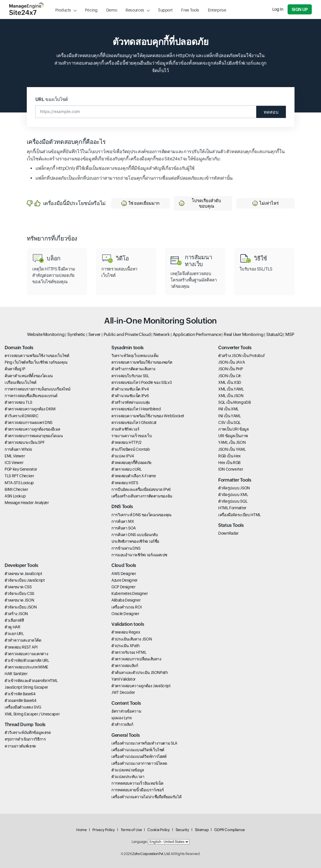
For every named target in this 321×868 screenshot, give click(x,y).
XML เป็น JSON (231, 396)
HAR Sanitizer (16, 674)
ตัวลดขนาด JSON (19, 600)
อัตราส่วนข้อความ (126, 711)
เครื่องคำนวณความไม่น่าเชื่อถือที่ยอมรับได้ (146, 797)
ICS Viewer (14, 463)
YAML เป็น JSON (232, 442)
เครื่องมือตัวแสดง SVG (23, 707)
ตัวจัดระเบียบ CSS (19, 593)
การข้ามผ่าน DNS (126, 548)
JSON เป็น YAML (232, 449)
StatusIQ (274, 334)
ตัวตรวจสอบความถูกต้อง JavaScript (141, 686)
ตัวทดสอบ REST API (21, 647)
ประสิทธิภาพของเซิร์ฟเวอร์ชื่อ (135, 542)
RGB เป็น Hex (229, 456)
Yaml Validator (124, 679)
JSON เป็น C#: (230, 376)
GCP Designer (124, 587)
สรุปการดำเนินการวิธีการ (25, 739)
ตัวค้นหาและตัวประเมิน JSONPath (140, 672)
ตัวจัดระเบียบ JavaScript (25, 580)
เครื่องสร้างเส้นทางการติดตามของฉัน (142, 496)
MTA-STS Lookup (19, 483)
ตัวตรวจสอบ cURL (127, 469)
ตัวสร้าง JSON (16, 614)
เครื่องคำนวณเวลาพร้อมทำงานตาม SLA (144, 743)
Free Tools (190, 10)
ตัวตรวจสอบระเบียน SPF (25, 442)
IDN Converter (231, 469)
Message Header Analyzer (27, 503)
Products (63, 10)
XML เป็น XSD (230, 382)
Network (162, 334)
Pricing (91, 10)
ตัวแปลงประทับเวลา (128, 777)
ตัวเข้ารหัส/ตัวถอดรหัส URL (27, 660)
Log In (278, 9)
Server (95, 334)
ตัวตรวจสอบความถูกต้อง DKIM (30, 409)
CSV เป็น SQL (229, 422)
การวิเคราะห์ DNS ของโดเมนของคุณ (141, 515)
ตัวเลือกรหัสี (14, 620)
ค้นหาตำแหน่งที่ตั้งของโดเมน (29, 376)
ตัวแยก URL (14, 634)
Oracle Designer (125, 614)
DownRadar (228, 533)
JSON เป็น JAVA (231, 362)
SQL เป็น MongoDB (235, 402)
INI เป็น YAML (230, 416)
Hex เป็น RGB (229, 463)
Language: (140, 842)
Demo (112, 10)
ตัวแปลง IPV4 (123, 456)
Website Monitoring (46, 334)
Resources (135, 10)
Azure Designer (125, 580)
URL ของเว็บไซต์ (52, 99)
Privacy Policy (104, 830)
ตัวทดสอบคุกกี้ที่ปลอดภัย (131, 463)
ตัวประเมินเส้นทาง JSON (132, 639)
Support (165, 10)
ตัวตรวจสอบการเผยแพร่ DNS (29, 422)
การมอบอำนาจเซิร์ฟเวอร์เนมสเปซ (139, 555)
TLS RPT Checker (19, 476)
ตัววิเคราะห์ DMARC (22, 416)
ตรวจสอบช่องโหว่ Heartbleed (136, 409)
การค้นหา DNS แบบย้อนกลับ (135, 535)
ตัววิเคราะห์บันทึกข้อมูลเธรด (28, 732)
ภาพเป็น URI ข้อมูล (233, 429)
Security (182, 830)
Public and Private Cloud (127, 334)
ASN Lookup (15, 496)
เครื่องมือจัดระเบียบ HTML (240, 515)
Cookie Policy (158, 830)
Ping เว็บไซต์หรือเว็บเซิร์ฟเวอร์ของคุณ (36, 362)
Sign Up (300, 9)
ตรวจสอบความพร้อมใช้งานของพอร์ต (142, 362)
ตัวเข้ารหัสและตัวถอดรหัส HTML (31, 681)
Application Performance (197, 334)
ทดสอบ (271, 112)
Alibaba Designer (126, 600)
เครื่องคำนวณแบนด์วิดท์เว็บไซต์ (138, 750)
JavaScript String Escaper (26, 687)
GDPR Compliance (229, 830)
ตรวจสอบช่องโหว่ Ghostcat (134, 422)
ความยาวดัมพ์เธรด (20, 746)
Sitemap (202, 830)
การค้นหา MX (123, 521)
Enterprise (217, 10)
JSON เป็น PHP (231, 369)
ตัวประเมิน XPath (126, 646)
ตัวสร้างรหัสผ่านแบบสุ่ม (131, 402)
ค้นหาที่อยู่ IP (15, 369)
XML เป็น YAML (231, 389)
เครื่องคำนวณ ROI (127, 607)
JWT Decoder (123, 692)
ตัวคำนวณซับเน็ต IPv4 (130, 389)
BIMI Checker (16, 489)
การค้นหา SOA (124, 528)
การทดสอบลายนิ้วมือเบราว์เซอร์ (137, 790)
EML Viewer (15, 456)
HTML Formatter (232, 508)
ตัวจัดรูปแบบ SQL (233, 501)
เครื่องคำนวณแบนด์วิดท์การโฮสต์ (139, 757)
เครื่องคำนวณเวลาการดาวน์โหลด (139, 763)
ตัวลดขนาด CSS (18, 587)
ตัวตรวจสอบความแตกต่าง (26, 654)
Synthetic (76, 334)
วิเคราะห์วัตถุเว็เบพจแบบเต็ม (135, 356)
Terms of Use (131, 830)
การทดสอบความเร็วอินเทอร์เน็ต (137, 783)
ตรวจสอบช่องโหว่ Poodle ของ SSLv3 (141, 382)
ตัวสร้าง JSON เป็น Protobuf (241, 356)
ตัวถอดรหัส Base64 (20, 700)
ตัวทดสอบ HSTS (125, 483)
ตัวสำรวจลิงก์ (122, 724)
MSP (290, 334)
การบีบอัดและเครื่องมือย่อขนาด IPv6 (141, 489)
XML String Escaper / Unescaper (32, 714)
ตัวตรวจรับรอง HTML (129, 652)
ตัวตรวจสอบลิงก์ (125, 666)
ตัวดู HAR (12, 627)
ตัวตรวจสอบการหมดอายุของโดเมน (34, 436)
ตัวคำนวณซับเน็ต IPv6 (130, 396)
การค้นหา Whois (18, 449)
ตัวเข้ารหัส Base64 (20, 694)
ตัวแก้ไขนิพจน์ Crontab (131, 449)
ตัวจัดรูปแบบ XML (233, 495)
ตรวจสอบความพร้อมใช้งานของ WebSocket (148, 416)
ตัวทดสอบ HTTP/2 (126, 442)
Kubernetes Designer (130, 593)
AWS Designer (124, 574)
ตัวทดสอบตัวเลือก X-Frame (134, 476)
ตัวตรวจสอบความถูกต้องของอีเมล (32, 429)
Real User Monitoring (244, 334)
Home (81, 830)
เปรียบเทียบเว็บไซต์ (21, 382)
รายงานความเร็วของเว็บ (132, 436)
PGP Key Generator (21, 469)
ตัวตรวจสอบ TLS (18, 402)
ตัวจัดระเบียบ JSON (21, 607)
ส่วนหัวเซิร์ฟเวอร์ (125, 429)
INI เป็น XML (228, 409)
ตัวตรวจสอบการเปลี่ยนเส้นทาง (136, 659)
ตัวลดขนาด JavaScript (23, 574)
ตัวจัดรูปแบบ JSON (234, 488)
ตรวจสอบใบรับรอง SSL (130, 376)
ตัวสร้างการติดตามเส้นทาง (133, 369)
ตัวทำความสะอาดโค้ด (23, 640)
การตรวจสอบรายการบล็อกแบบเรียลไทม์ (37, 389)
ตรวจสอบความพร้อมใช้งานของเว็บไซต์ (37, 356)
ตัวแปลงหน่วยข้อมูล (128, 770)
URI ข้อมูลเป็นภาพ (233, 436)
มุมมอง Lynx (121, 718)
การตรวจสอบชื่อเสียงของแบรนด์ (31, 396)
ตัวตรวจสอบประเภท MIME (26, 667)
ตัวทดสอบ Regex (126, 632)
